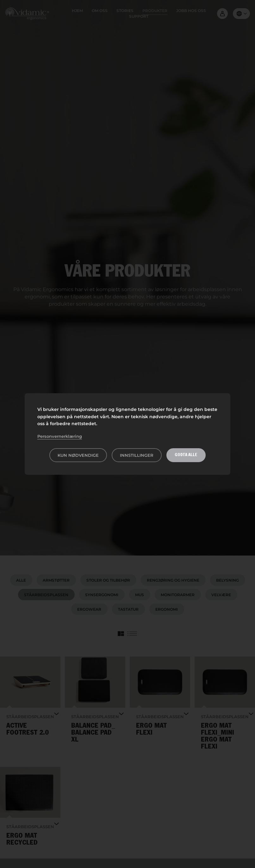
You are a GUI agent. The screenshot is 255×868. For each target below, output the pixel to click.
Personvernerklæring (60, 436)
